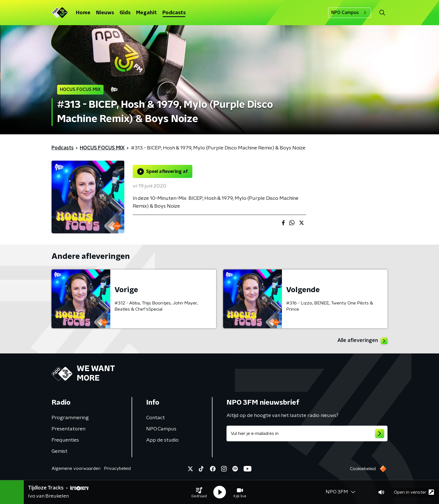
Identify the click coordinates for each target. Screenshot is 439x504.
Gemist (59, 451)
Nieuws (105, 13)
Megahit (146, 13)
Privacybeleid (117, 468)
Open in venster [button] (414, 492)
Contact (156, 418)
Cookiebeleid (363, 469)
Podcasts (174, 13)
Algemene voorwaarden (76, 468)
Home (83, 13)
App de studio (162, 440)
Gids (125, 13)
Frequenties (65, 440)
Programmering (70, 418)
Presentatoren (68, 429)
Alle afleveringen (362, 341)
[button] (199, 492)
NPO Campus (350, 13)
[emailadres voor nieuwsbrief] (307, 433)
